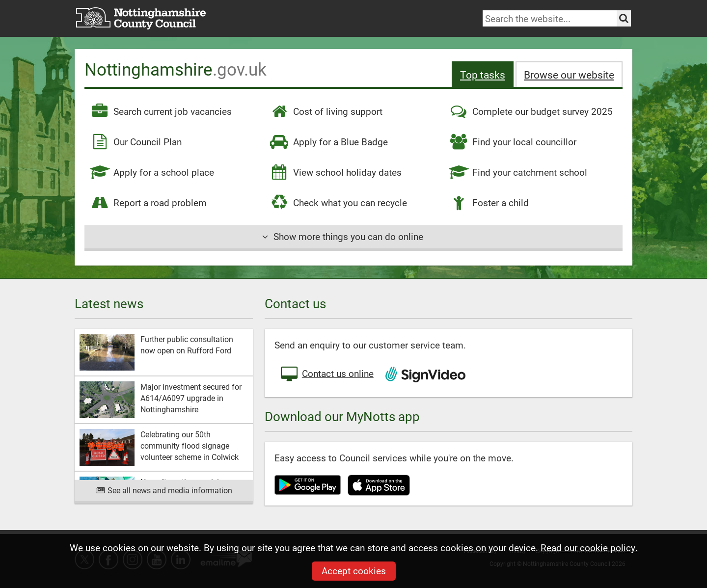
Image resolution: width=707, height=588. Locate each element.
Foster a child (489, 203)
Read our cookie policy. (589, 548)
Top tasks (483, 74)
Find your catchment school (518, 172)
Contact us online (326, 374)
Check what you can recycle (338, 203)
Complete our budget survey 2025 (530, 111)
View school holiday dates (335, 172)
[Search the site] (624, 18)
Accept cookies (354, 571)
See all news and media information (164, 490)
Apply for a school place (152, 172)
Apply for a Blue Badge (328, 142)
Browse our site (569, 74)
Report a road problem (148, 203)
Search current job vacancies (161, 111)
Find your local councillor (512, 142)
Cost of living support (326, 111)
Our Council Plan (136, 142)
